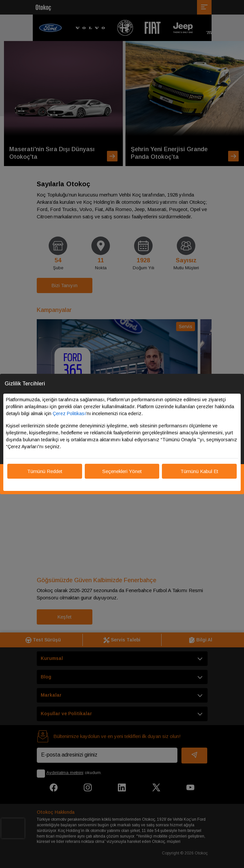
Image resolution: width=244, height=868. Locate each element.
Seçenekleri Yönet (122, 471)
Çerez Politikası (69, 413)
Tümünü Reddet (45, 471)
